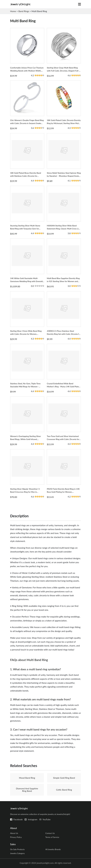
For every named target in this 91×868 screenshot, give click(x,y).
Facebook (18, 819)
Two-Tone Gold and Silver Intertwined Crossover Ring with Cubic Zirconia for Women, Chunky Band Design (63, 439)
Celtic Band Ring (64, 790)
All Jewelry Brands (53, 849)
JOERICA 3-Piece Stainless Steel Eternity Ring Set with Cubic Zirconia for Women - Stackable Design (64, 334)
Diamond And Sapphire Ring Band (27, 790)
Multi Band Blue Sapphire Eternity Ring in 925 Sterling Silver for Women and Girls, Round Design (63, 281)
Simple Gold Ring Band (64, 778)
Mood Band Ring (27, 778)
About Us (14, 833)
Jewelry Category (17, 853)
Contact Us (50, 833)
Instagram (33, 819)
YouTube (47, 819)
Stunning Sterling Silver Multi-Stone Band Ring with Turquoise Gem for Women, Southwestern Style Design (25, 229)
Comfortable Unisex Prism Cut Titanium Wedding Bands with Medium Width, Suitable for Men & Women (27, 71)
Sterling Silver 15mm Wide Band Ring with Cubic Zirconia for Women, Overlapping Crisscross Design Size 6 (26, 334)
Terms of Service (52, 837)
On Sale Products (17, 849)
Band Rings (24, 11)
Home (13, 11)
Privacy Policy (16, 837)
